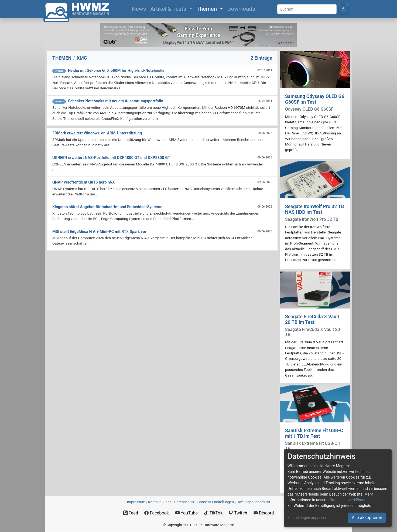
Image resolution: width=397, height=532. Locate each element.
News (140, 8)
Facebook (157, 513)
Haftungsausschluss (253, 502)
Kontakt (154, 502)
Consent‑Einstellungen (216, 502)
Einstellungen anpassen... (309, 518)
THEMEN (62, 58)
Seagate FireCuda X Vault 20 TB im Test (312, 319)
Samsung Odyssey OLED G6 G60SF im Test (315, 99)
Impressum (136, 502)
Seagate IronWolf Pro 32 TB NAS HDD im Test (315, 209)
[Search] (307, 9)
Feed (131, 513)
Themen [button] (208, 9)
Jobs (167, 502)
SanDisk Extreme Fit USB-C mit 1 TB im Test (314, 433)
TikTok (213, 513)
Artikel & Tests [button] (169, 9)
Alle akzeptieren (367, 518)
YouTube (186, 513)
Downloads (241, 9)
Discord (264, 513)
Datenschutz (184, 502)
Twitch (238, 513)
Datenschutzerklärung (348, 500)
